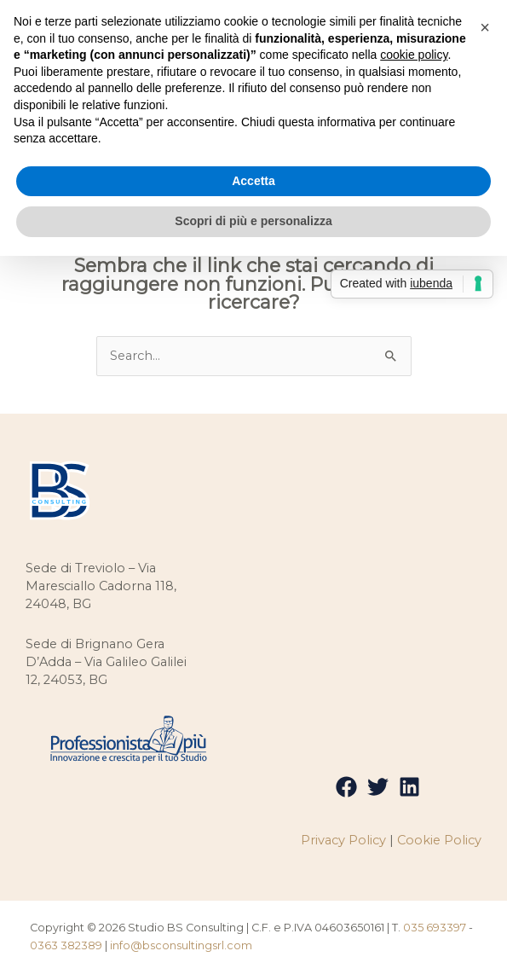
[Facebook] (346, 787)
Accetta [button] (253, 181)
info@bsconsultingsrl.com (181, 945)
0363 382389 (66, 945)
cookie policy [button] (414, 55)
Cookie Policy (439, 840)
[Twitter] (378, 787)
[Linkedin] (409, 787)
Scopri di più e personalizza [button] (253, 221)
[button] (485, 27)
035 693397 (435, 928)
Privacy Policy (343, 840)
